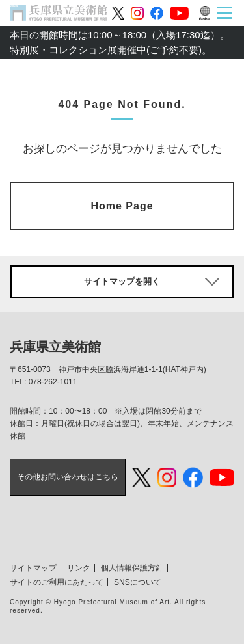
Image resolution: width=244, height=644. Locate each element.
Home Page (122, 206)
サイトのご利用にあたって (57, 582)
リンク (79, 568)
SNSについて (138, 582)
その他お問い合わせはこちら (68, 477)
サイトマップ (33, 568)
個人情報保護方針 (132, 568)
